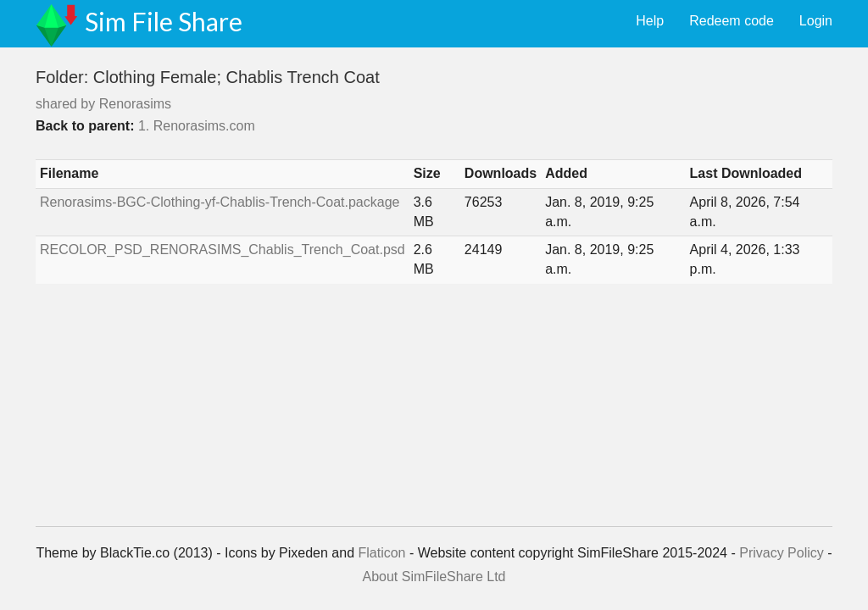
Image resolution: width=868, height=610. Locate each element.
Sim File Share (164, 21)
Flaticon (381, 553)
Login (816, 21)
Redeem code (732, 21)
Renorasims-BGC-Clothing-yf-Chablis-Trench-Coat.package (220, 202)
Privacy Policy (782, 553)
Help (650, 21)
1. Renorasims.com (197, 126)
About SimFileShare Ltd (434, 577)
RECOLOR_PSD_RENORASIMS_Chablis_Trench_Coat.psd (223, 250)
